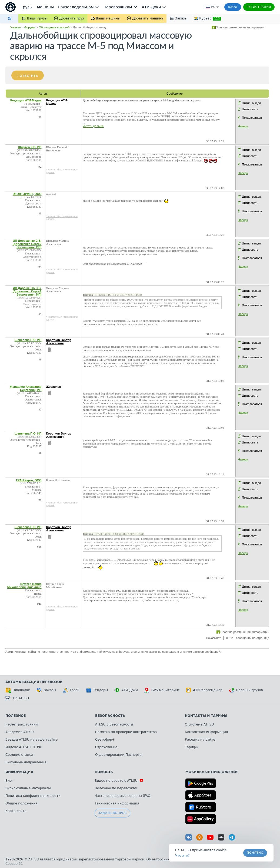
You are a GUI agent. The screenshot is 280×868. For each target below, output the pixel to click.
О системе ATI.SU (199, 724)
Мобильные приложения (212, 772)
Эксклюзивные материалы (28, 788)
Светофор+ (105, 740)
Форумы (30, 27)
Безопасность (110, 716)
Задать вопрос (112, 813)
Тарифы (192, 747)
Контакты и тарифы (206, 716)
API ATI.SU (17, 698)
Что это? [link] (182, 856)
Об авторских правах (165, 859)
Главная (15, 27)
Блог (9, 781)
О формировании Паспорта (118, 755)
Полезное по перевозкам (116, 788)
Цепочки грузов (246, 690)
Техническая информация (117, 803)
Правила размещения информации (240, 27)
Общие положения (21, 803)
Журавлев (54, 387)
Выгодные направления (26, 762)
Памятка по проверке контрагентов (126, 732)
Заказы (46, 690)
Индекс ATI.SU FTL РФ (24, 747)
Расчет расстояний (22, 724)
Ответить (29, 76)
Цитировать (250, 109)
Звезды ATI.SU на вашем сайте (31, 740)
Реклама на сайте (200, 740)
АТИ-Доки (126, 690)
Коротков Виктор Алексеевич (59, 342)
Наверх (243, 126)
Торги (71, 690)
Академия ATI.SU (20, 732)
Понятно (255, 853)
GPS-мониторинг (162, 690)
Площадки (18, 690)
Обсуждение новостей (54, 27)
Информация (19, 772)
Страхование (106, 747)
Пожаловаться (252, 118)
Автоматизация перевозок (34, 682)
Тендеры (97, 690)
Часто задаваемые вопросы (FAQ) (123, 796)
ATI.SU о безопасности (114, 724)
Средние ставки (19, 755)
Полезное (16, 716)
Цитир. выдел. (252, 103)
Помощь (104, 772)
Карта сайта (16, 811)
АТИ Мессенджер (204, 690)
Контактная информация (206, 732)
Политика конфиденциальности (33, 796)
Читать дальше (93, 126)
